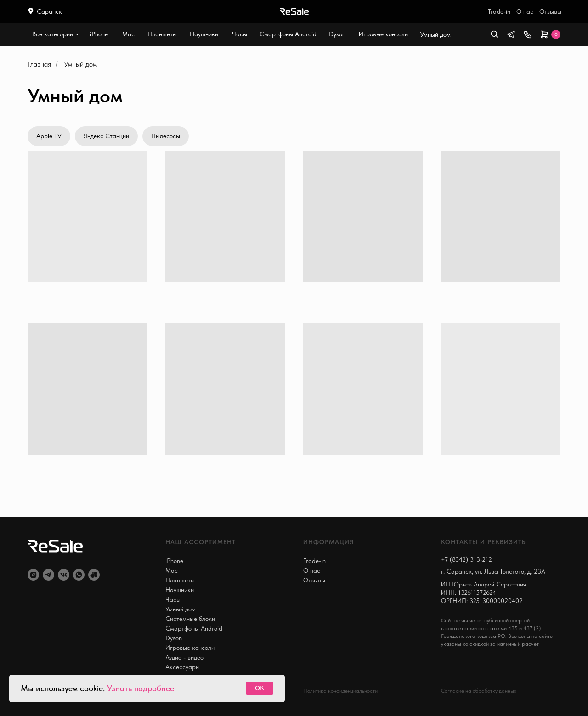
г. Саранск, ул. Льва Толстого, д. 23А (493, 571)
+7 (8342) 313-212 (466, 559)
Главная (39, 64)
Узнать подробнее (141, 688)
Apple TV (49, 136)
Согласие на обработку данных (479, 691)
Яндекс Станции (106, 136)
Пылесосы (166, 136)
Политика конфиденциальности (340, 691)
